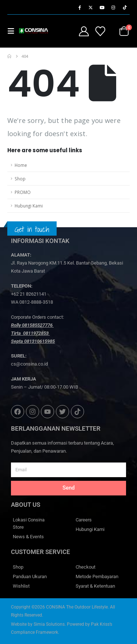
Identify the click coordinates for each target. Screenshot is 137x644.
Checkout (85, 567)
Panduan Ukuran (30, 576)
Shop (20, 179)
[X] (91, 7)
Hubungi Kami (29, 206)
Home (21, 165)
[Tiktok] (125, 7)
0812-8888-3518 (36, 302)
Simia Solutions (49, 624)
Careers (84, 520)
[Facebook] (79, 7)
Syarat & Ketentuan (95, 586)
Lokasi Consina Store (29, 523)
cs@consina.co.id (29, 364)
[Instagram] (113, 7)
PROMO (23, 192)
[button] (13, 31)
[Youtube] (102, 7)
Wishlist (21, 586)
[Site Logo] (34, 31)
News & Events (28, 537)
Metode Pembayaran (97, 576)
